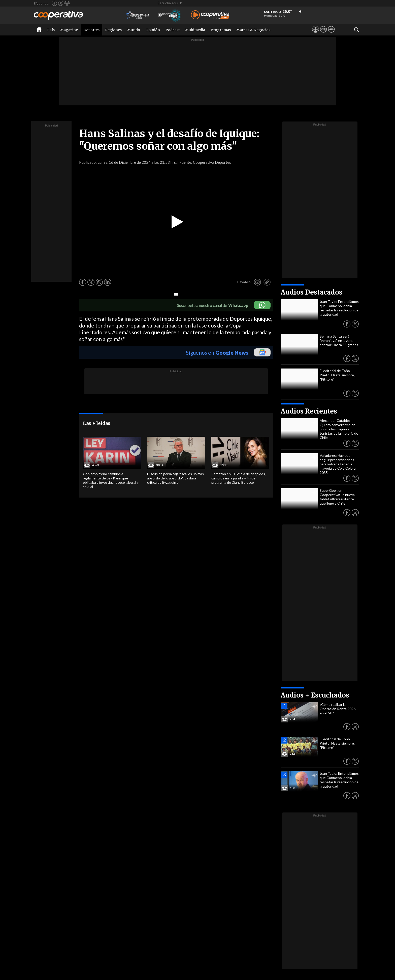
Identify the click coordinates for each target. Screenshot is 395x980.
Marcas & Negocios (253, 30)
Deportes (91, 30)
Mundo (134, 30)
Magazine (69, 30)
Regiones (113, 30)
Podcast (173, 30)
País (51, 30)
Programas (221, 30)
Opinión (153, 30)
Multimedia (195, 30)
